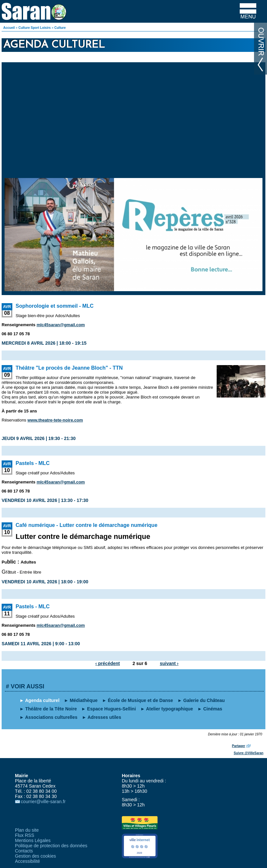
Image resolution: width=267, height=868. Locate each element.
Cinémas (213, 709)
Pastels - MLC (33, 463)
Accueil (9, 28)
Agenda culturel (42, 700)
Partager (239, 746)
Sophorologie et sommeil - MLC (55, 306)
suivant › (169, 663)
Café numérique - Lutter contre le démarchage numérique (87, 525)
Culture (60, 28)
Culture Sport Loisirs (35, 28)
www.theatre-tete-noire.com (55, 420)
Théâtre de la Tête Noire (51, 709)
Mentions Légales (33, 840)
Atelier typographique (169, 709)
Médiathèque (84, 700)
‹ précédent (108, 663)
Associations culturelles (51, 717)
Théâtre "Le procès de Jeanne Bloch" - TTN (69, 368)
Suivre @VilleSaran (249, 753)
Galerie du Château (204, 700)
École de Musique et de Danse (140, 700)
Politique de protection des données (51, 846)
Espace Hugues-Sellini (111, 709)
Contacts (24, 851)
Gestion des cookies (35, 856)
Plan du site (27, 830)
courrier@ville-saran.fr (43, 802)
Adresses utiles (104, 717)
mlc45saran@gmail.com (61, 325)
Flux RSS (25, 835)
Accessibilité (27, 861)
